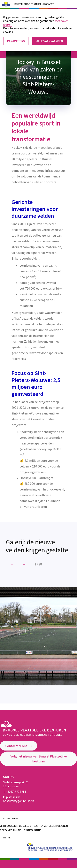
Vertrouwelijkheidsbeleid (16, 826)
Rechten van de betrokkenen (51, 826)
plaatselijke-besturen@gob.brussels (19, 799)
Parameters (16, 39)
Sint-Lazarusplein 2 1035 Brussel (15, 784)
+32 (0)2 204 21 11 (15, 792)
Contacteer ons (19, 746)
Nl (9, 837)
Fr (4, 837)
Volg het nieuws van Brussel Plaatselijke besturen (39, 759)
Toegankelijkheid (11, 830)
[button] (24, 564)
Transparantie (33, 830)
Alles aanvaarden (50, 39)
